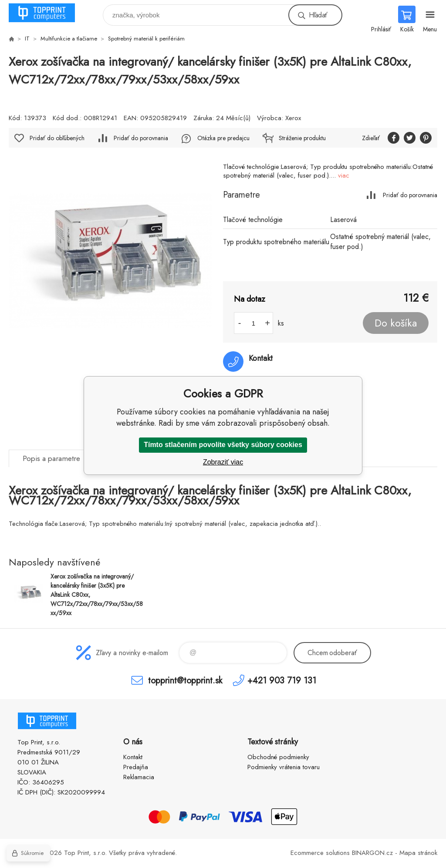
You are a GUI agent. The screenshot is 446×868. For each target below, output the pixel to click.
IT (27, 39)
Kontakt (133, 757)
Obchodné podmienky (278, 757)
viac (344, 175)
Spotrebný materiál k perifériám (146, 39)
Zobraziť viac (223, 462)
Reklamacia (139, 777)
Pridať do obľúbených (57, 138)
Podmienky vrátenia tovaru (284, 767)
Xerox (293, 118)
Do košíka (396, 323)
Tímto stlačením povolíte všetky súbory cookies (223, 445)
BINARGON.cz (372, 853)
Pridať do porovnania (410, 195)
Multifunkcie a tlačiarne (69, 39)
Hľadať (318, 15)
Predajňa (136, 767)
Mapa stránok (418, 853)
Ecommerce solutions (320, 853)
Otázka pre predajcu (223, 138)
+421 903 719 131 (282, 680)
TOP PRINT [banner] (47, 13)
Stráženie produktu (302, 138)
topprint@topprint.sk (185, 680)
